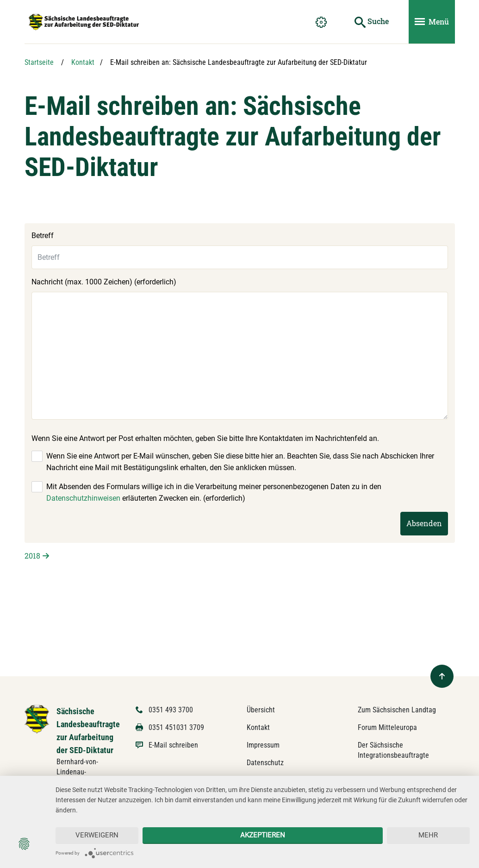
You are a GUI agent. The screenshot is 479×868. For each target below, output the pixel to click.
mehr (428, 835)
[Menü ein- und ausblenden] (432, 22)
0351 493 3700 (171, 710)
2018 (32, 556)
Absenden (424, 523)
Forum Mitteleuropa (387, 727)
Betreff (43, 236)
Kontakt (83, 62)
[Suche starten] (372, 22)
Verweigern (97, 835)
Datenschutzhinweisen (83, 498)
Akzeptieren (263, 835)
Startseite (39, 62)
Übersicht (261, 710)
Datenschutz (265, 763)
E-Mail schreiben (173, 745)
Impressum (263, 745)
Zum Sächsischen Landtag (397, 710)
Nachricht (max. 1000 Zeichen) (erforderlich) (104, 282)
